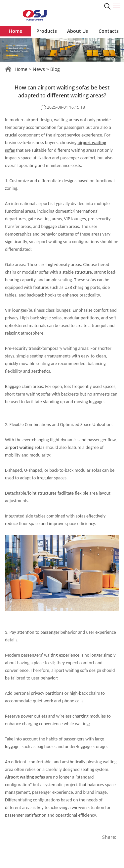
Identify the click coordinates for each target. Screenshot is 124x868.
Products (47, 31)
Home (15, 31)
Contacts (109, 31)
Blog (55, 69)
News (39, 69)
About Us (78, 31)
